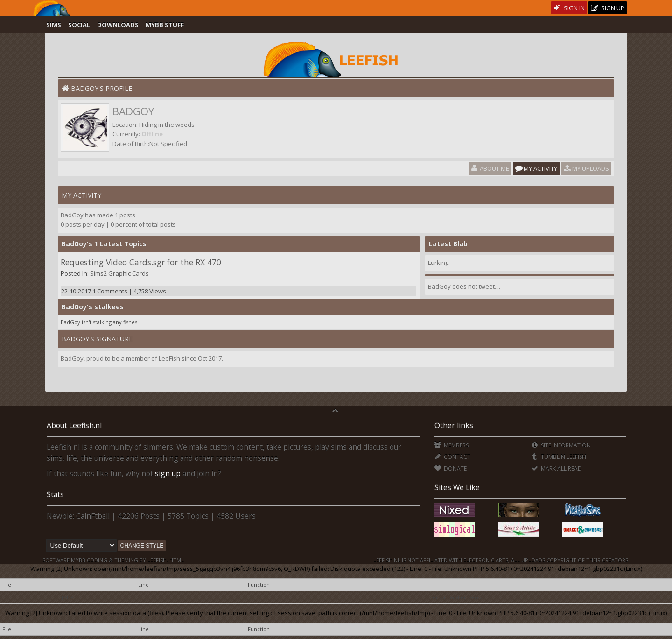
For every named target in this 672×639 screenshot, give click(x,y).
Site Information (561, 445)
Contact (452, 457)
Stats (55, 494)
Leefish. (158, 560)
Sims (54, 25)
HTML (176, 560)
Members (451, 445)
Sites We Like (457, 487)
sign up (168, 473)
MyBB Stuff (165, 25)
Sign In (569, 8)
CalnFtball (93, 516)
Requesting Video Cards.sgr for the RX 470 (141, 262)
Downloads (118, 25)
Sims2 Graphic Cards (119, 273)
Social (79, 25)
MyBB (78, 560)
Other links (454, 425)
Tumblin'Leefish (558, 457)
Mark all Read (556, 469)
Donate (450, 469)
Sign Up (608, 8)
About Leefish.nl (74, 425)
